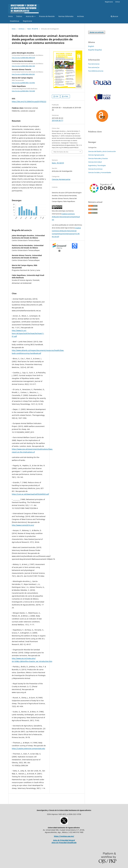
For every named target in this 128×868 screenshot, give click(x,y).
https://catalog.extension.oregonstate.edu (28, 748)
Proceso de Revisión (47, 16)
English (91, 46)
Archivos (81, 16)
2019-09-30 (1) (58, 120)
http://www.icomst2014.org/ (23, 525)
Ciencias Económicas (95, 169)
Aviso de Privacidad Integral (64, 840)
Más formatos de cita (61, 152)
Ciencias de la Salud (95, 162)
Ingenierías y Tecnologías (97, 165)
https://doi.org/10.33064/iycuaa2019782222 (29, 101)
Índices (19, 16)
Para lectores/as (94, 64)
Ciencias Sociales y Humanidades (100, 172)
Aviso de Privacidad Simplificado (64, 843)
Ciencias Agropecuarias (61, 179)
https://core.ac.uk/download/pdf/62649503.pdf (30, 494)
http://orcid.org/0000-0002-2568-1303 (23, 66)
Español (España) (95, 50)
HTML (66, 96)
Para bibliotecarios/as (96, 71)
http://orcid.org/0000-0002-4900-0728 (23, 58)
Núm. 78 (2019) (33, 29)
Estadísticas (15, 21)
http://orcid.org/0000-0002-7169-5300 (23, 91)
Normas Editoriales (66, 16)
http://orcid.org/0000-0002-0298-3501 (23, 74)
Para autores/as (94, 67)
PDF (57, 96)
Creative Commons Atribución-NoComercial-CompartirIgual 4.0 (66, 217)
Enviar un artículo (97, 32)
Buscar (114, 16)
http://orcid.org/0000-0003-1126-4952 (23, 83)
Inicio (10, 16)
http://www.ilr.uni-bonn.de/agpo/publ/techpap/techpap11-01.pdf (28, 333)
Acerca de (30, 16)
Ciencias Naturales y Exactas (98, 158)
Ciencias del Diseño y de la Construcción (102, 151)
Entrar (118, 2)
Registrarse (27, 21)
